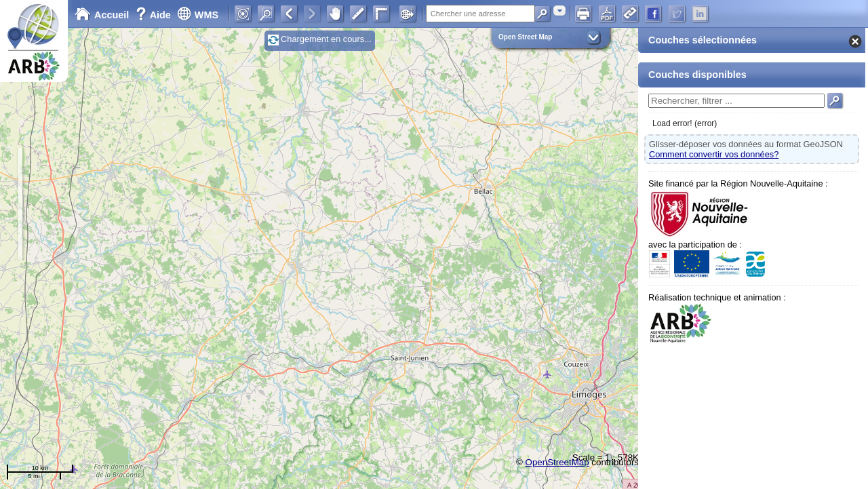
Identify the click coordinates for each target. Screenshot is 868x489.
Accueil (102, 15)
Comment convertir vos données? (714, 154)
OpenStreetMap (557, 462)
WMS (198, 15)
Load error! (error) (685, 123)
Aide (155, 15)
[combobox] (559, 11)
